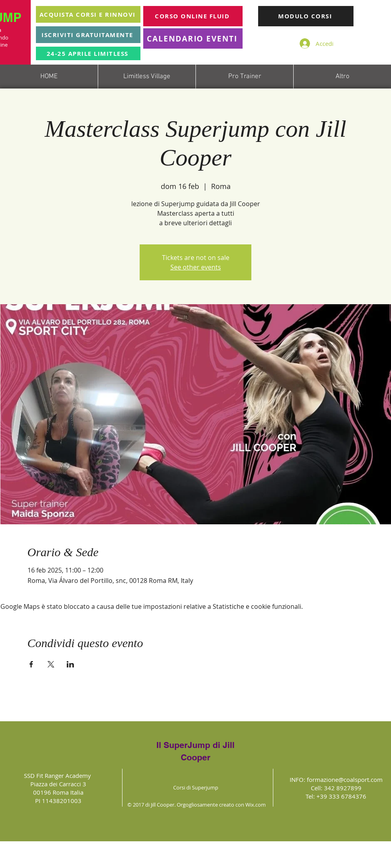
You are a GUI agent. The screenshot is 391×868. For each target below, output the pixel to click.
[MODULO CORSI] (306, 16)
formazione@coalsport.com (345, 779)
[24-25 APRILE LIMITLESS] (88, 53)
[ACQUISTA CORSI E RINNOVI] (88, 14)
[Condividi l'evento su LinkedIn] (70, 664)
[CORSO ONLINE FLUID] (193, 16)
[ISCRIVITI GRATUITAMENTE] (88, 35)
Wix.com (256, 805)
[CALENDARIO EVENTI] (193, 38)
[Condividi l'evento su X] (51, 664)
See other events (196, 267)
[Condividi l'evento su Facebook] (31, 664)
